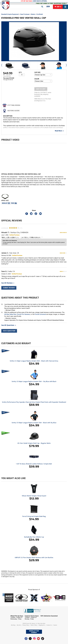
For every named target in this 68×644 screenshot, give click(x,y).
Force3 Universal (40, 314)
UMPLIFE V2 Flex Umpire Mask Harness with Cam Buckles (34, 558)
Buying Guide (14, 111)
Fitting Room (14, 105)
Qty (20, 72)
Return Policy (34, 625)
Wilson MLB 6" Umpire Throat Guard (34, 496)
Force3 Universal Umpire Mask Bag (34, 516)
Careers (55, 625)
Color (37, 79)
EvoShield (40, 14)
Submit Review (9, 288)
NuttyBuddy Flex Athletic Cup (34, 537)
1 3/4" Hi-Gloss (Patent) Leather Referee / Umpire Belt (34, 464)
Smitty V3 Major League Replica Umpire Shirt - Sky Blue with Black (34, 381)
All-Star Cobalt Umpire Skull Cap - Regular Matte (34, 443)
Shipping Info (42, 625)
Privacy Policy (26, 625)
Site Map (13, 625)
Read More (59, 131)
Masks (33, 14)
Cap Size (37, 72)
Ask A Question (9, 331)
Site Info (19, 625)
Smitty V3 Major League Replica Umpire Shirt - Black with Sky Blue (34, 423)
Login (48, 7)
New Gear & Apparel (40, 1)
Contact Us (49, 625)
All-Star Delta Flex (10, 314)
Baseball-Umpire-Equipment (10, 14)
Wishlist (5, 203)
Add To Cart (41, 89)
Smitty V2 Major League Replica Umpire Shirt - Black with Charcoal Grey (34, 361)
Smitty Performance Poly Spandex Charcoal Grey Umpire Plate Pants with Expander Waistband (34, 402)
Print (13, 203)
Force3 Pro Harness (23, 314)
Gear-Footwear (25, 14)
